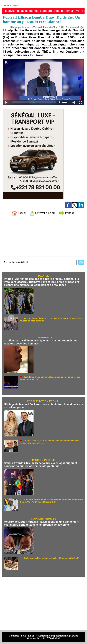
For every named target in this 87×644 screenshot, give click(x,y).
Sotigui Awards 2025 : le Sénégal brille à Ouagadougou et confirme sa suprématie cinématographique (40, 464)
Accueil (6, 6)
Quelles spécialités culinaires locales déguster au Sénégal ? (51, 558)
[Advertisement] (43, 603)
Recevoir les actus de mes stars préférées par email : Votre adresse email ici (44, 11)
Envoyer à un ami (43, 213)
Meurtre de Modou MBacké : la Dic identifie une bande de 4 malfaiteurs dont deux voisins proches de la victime (41, 523)
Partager (67, 213)
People (16, 6)
